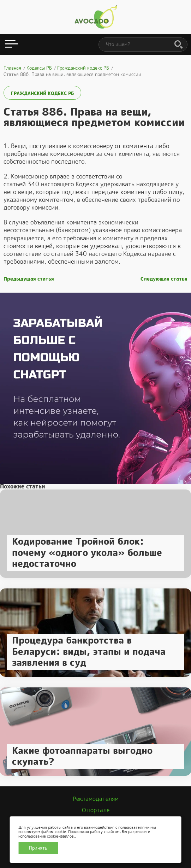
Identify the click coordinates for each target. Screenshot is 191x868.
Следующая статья (164, 279)
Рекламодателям (96, 799)
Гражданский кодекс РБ (42, 93)
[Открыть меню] (11, 45)
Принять (38, 848)
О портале (96, 810)
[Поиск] (179, 45)
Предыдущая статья (29, 279)
